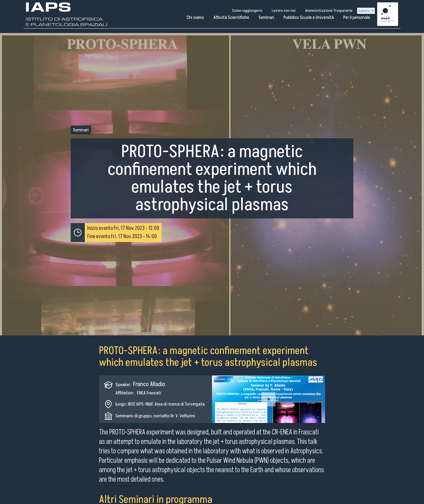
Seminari (266, 17)
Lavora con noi (284, 10)
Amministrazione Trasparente (329, 10)
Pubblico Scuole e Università (309, 17)
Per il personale (357, 17)
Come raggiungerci (247, 10)
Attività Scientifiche (231, 17)
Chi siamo (195, 17)
